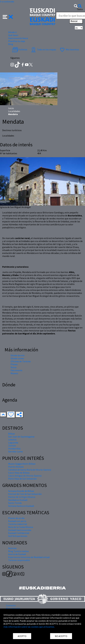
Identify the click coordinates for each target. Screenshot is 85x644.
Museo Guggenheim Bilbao (22, 464)
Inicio (11, 108)
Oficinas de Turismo (21, 361)
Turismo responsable (19, 560)
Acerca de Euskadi (17, 554)
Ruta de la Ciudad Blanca (21, 527)
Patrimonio (16, 370)
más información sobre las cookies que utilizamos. (29, 627)
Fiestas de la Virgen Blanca (22, 497)
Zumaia (12, 446)
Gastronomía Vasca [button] (18, 38)
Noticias (12, 548)
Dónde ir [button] (12, 32)
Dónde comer (17, 358)
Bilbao (12, 434)
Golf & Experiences (18, 536)
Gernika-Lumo (16, 451)
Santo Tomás (15, 503)
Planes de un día (16, 518)
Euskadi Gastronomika (20, 530)
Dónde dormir (18, 355)
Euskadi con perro (17, 521)
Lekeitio (12, 440)
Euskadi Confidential (19, 533)
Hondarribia (14, 449)
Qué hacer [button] (13, 35)
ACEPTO (22, 636)
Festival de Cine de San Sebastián (25, 494)
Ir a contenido (7, 1)
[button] (8, 17)
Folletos (20, 49)
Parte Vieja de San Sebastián (22, 479)
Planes (14, 364)
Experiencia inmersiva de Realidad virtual (29, 557)
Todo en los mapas (43, 49)
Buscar (76, 21)
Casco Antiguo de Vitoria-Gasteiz (25, 476)
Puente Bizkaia (16, 467)
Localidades (14, 111)
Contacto (11, 605)
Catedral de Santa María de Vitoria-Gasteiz (30, 470)
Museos (14, 373)
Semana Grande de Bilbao (21, 491)
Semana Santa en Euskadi (21, 506)
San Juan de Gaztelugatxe (21, 437)
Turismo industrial (18, 524)
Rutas (14, 367)
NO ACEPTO (61, 636)
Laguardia (13, 443)
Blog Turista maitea (18, 551)
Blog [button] (11, 44)
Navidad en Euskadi (18, 500)
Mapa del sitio (13, 608)
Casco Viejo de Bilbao (19, 473)
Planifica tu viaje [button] (17, 41)
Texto (80, 9)
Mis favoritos (69, 49)
